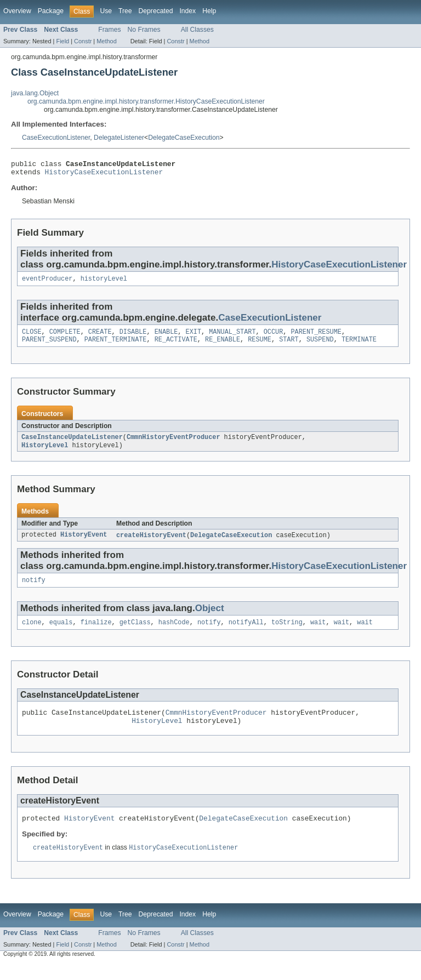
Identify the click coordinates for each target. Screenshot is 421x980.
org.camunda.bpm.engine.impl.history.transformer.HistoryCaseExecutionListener (146, 101)
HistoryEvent (84, 544)
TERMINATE (359, 346)
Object (210, 618)
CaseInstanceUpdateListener (72, 445)
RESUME (260, 346)
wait (318, 633)
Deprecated (156, 11)
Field (62, 41)
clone (32, 633)
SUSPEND (320, 346)
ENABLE (166, 337)
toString (287, 633)
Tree (125, 11)
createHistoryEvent (151, 544)
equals (61, 633)
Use (106, 11)
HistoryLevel (45, 453)
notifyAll (246, 633)
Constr (83, 41)
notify (34, 590)
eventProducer (47, 283)
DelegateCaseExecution (184, 138)
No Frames (144, 30)
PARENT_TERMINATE (116, 346)
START (289, 346)
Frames (109, 30)
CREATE (100, 337)
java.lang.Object (35, 93)
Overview (17, 11)
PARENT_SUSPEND (49, 346)
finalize (96, 633)
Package (51, 11)
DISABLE (133, 337)
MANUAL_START (232, 337)
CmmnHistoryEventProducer (173, 445)
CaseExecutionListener (56, 138)
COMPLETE (65, 337)
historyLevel (104, 283)
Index (187, 11)
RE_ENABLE (223, 346)
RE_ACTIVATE (176, 346)
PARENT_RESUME (316, 337)
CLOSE (32, 337)
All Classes (197, 30)
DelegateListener (119, 138)
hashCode (174, 633)
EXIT (194, 337)
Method (106, 41)
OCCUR (274, 337)
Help (209, 11)
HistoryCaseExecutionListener (104, 175)
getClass (135, 633)
